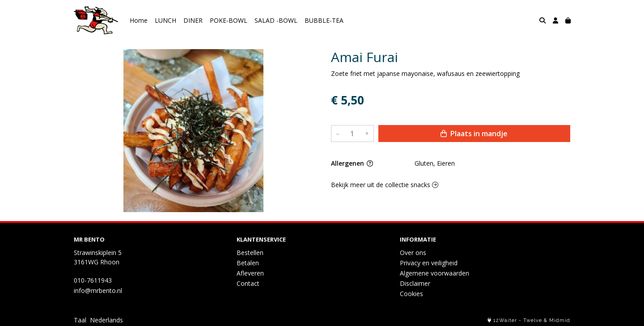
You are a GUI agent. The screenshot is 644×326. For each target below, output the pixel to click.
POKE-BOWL (229, 20)
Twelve (533, 320)
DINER (193, 20)
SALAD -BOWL (276, 20)
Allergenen (352, 163)
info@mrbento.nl (98, 290)
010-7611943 (93, 280)
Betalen (248, 263)
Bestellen (250, 253)
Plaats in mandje (474, 134)
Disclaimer (415, 283)
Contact (248, 283)
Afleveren (250, 273)
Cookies (411, 294)
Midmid (560, 320)
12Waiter (505, 320)
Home (139, 20)
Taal (80, 320)
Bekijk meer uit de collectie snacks (385, 185)
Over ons (413, 253)
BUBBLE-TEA (324, 20)
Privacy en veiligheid (429, 263)
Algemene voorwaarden (434, 273)
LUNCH (165, 20)
